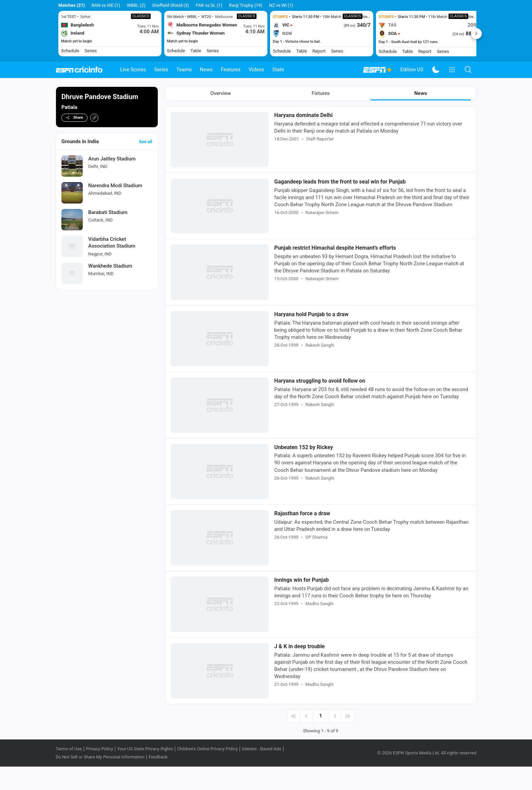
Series (161, 70)
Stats (278, 70)
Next (476, 34)
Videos (256, 70)
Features (231, 70)
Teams (184, 70)
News (206, 70)
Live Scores (133, 70)
